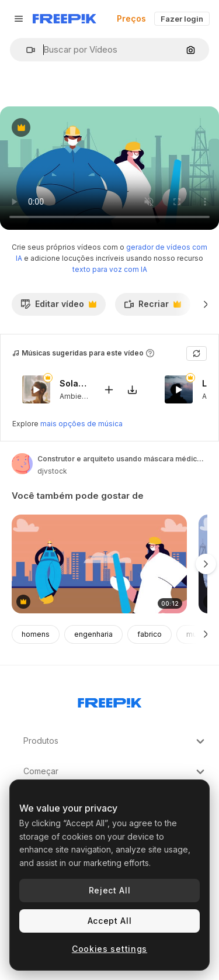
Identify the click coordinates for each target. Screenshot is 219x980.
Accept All (110, 921)
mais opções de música (81, 424)
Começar (115, 772)
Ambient (74, 396)
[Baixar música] (132, 389)
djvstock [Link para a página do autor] (52, 471)
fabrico (150, 634)
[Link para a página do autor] (22, 464)
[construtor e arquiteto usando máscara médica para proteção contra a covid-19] (99, 564)
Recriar (152, 307)
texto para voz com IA (110, 269)
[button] (26, 50)
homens (36, 634)
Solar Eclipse (74, 383)
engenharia (93, 634)
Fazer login (182, 19)
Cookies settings (109, 949)
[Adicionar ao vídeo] (109, 389)
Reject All (110, 890)
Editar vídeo (58, 307)
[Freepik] (65, 19)
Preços (131, 18)
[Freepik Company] (110, 701)
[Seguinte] (206, 304)
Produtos (115, 741)
